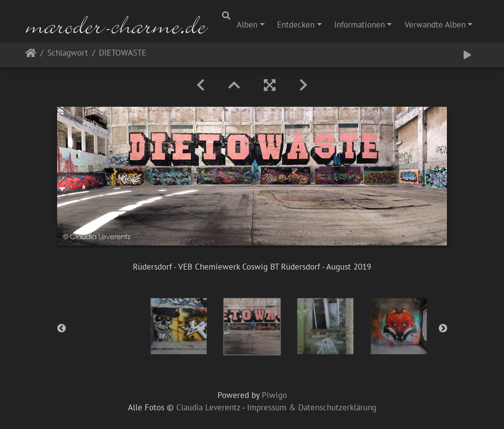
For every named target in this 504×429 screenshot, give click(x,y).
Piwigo (274, 395)
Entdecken (296, 25)
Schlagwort (68, 53)
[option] (179, 326)
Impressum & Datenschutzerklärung (312, 407)
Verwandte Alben (435, 25)
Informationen (360, 25)
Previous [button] (62, 329)
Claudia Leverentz (208, 407)
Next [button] (443, 329)
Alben (247, 25)
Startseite (31, 55)
